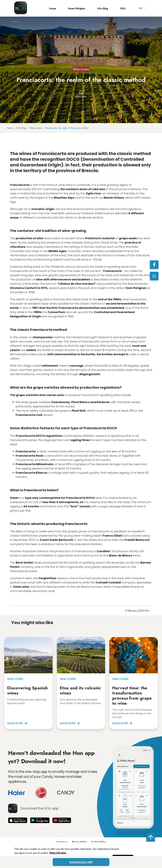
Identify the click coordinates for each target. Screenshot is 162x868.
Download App (81, 862)
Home (53, 8)
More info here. (58, 853)
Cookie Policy (98, 842)
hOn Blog (103, 8)
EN (143, 8)
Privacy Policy (79, 842)
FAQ (123, 8)
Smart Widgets (77, 8)
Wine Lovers (81, 69)
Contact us (62, 842)
